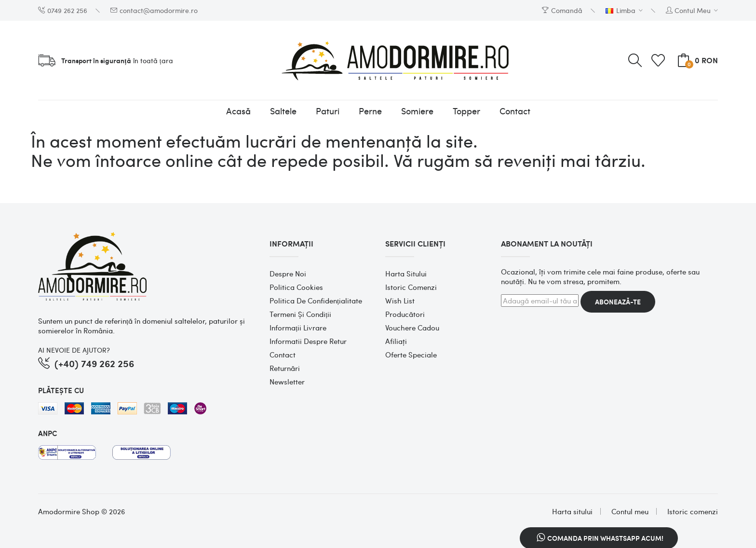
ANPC (47, 433)
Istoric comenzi (411, 287)
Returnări (285, 368)
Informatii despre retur (308, 341)
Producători (405, 314)
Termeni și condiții (300, 314)
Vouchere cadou (412, 328)
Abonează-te (618, 302)
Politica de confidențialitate (316, 301)
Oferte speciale (411, 355)
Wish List (400, 301)
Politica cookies (296, 287)
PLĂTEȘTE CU (61, 390)
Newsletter (287, 382)
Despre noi (288, 274)
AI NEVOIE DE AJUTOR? (74, 350)
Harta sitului (406, 274)
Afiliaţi (396, 341)
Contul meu (630, 511)
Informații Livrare (298, 328)
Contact (283, 355)
